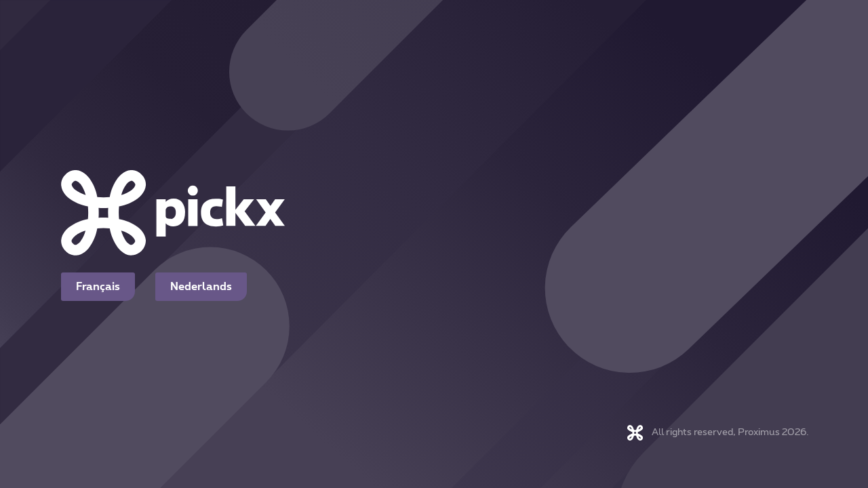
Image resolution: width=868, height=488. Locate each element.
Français (98, 287)
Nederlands (201, 287)
